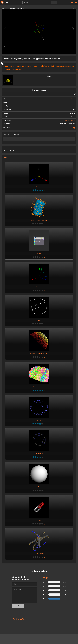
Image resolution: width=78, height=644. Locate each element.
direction (19, 66)
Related (6, 158)
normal (40, 66)
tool (73, 66)
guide (24, 66)
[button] (7, 3)
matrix (35, 66)
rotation (65, 66)
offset (45, 66)
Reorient (6, 139)
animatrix (6, 66)
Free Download (39, 90)
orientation (52, 66)
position (59, 66)
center (13, 66)
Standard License (70, 120)
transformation (16, 69)
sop (70, 66)
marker (30, 66)
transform (7, 69)
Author (13, 158)
